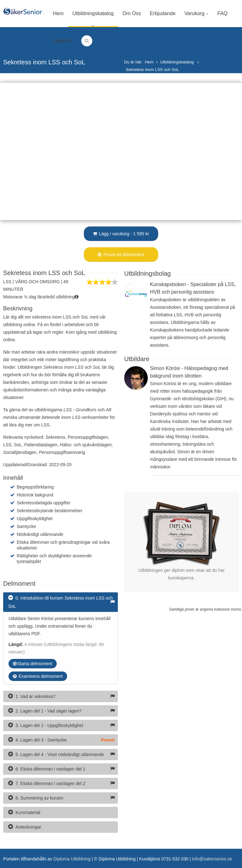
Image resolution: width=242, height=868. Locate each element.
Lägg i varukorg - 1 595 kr (121, 234)
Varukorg (196, 13)
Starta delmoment (33, 664)
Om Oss (132, 13)
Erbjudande (163, 13)
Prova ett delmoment (121, 255)
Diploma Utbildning (72, 859)
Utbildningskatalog (93, 13)
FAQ (222, 13)
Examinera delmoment (38, 676)
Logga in (63, 41)
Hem (58, 13)
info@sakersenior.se (212, 859)
